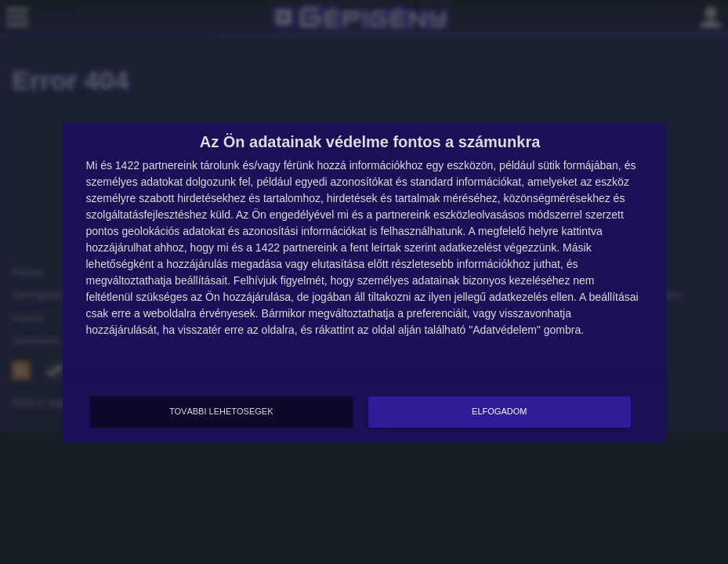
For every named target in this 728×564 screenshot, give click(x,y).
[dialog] (364, 282)
